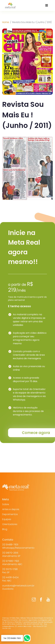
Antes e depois (11, 509)
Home (6, 22)
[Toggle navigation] (47, 5)
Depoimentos (10, 514)
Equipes (7, 519)
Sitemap (5, 618)
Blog (5, 529)
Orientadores (10, 524)
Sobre (6, 504)
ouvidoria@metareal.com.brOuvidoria (18, 587)
